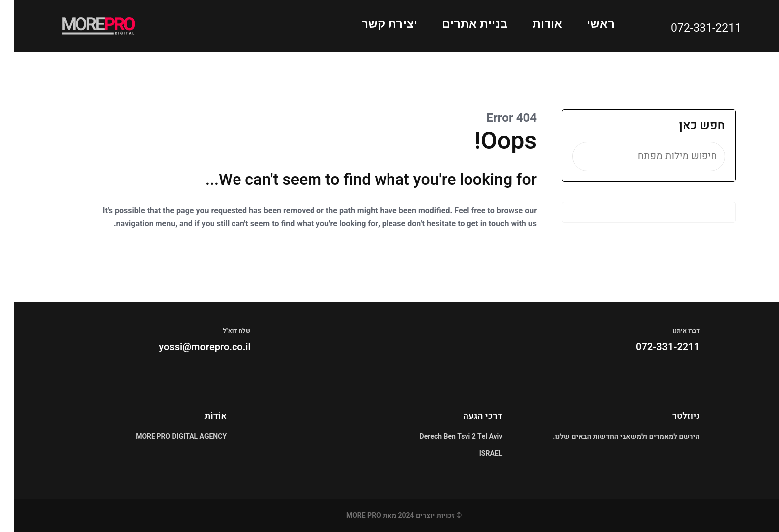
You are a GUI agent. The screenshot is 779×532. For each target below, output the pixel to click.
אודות (533, 24)
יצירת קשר (375, 24)
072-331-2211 (692, 28)
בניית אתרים (460, 24)
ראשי (586, 24)
